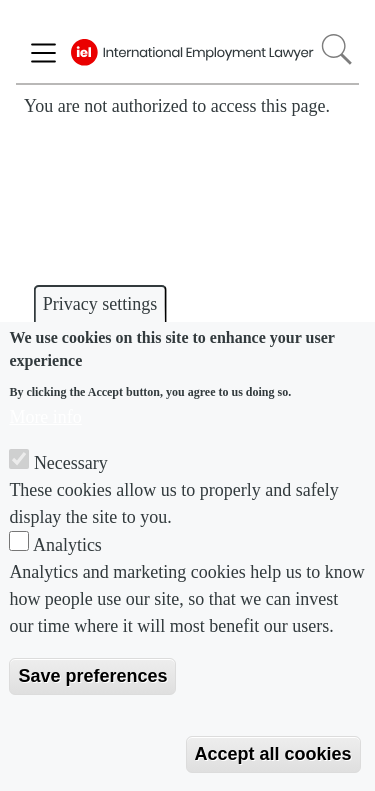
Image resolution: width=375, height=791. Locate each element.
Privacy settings (100, 304)
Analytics (67, 545)
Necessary (71, 463)
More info (45, 417)
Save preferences (92, 676)
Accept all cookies (273, 754)
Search (336, 49)
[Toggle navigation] (43, 53)
